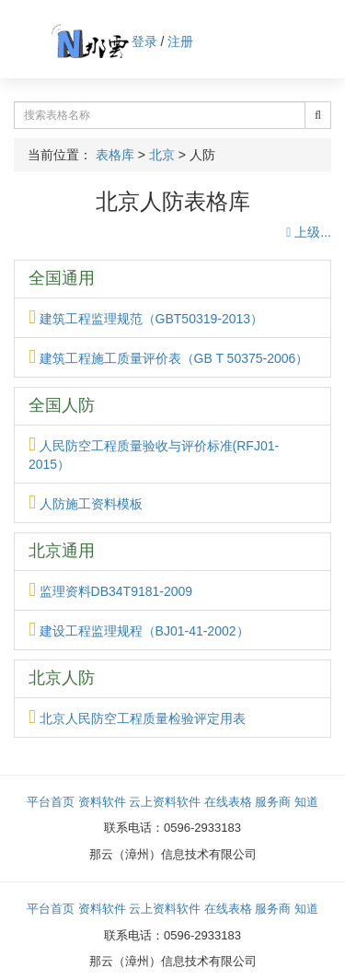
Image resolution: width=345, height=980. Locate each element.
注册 (180, 41)
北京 (162, 155)
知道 (306, 802)
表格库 (115, 155)
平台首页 (51, 802)
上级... (309, 232)
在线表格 (228, 802)
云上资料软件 (165, 802)
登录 (144, 41)
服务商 (273, 802)
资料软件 (102, 802)
